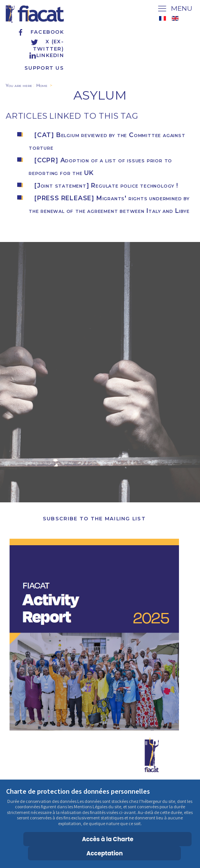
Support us (44, 68)
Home (42, 85)
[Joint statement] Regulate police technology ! (106, 186)
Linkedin (46, 55)
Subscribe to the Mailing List (94, 519)
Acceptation (105, 853)
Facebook (40, 32)
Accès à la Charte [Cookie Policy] (108, 839)
